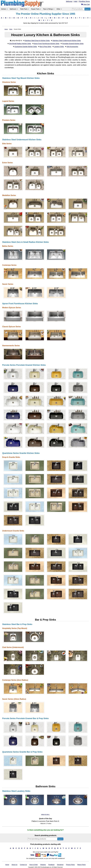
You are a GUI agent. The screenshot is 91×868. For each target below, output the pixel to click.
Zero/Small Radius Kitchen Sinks (20, 44)
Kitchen (4, 9)
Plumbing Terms (84, 1)
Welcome (69, 1)
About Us (15, 865)
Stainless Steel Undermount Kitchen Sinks (67, 41)
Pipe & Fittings (49, 9)
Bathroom (14, 9)
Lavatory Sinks (59, 47)
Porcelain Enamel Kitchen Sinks (73, 44)
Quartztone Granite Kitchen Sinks (26, 47)
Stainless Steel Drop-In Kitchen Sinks (37, 41)
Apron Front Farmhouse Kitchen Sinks (47, 44)
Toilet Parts (24, 9)
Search (87, 9)
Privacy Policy (70, 865)
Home (7, 865)
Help (76, 1)
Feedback (51, 865)
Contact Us (23, 865)
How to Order (34, 865)
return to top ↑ (45, 814)
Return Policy (81, 865)
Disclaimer (60, 865)
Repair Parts (36, 9)
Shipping (43, 865)
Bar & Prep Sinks (45, 47)
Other (59, 9)
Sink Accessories (72, 47)
